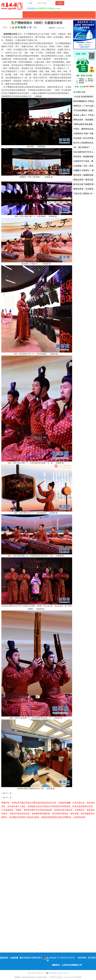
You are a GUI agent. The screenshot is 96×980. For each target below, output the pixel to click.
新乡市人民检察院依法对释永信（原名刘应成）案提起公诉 (85, 143)
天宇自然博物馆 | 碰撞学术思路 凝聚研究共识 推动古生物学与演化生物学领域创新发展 (85, 110)
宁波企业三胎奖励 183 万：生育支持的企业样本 (85, 193)
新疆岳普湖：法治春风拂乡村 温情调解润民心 (85, 189)
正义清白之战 (79, 92)
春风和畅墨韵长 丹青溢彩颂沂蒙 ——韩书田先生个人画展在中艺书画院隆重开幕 (85, 101)
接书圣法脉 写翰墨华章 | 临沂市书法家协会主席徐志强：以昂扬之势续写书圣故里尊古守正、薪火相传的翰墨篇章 (85, 184)
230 (35, 27)
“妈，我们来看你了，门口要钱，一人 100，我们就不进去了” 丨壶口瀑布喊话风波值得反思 (85, 147)
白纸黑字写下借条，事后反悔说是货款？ (85, 161)
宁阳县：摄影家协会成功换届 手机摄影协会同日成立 (85, 129)
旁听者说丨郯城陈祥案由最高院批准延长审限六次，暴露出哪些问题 (85, 175)
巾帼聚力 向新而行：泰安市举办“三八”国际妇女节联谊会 (85, 170)
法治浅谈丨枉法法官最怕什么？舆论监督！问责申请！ (85, 138)
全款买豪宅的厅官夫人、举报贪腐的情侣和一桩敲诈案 (85, 152)
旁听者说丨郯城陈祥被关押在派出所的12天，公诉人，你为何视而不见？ (85, 157)
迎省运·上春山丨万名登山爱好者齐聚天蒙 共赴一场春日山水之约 (85, 115)
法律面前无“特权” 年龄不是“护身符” (85, 133)
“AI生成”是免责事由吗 (83, 97)
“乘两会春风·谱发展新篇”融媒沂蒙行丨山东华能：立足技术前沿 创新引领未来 (85, 124)
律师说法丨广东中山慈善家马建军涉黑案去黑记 (85, 106)
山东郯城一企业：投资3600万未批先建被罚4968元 (85, 166)
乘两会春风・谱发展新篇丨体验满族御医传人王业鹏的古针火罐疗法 (85, 120)
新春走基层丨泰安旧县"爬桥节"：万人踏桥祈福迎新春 (85, 180)
